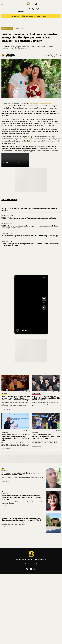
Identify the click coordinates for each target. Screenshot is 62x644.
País (3, 469)
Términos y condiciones (34, 564)
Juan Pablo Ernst (36, 408)
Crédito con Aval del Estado (20, 16)
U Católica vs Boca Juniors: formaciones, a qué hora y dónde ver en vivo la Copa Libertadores (46, 436)
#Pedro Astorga (19, 28)
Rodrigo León (5, 506)
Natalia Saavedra (6, 448)
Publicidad (24, 564)
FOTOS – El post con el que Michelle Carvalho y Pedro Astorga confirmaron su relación (29, 209)
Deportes (35, 432)
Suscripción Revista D (23, 9)
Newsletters (20, 11)
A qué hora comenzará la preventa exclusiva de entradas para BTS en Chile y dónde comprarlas (46, 398)
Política (4, 394)
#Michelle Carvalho (7, 28)
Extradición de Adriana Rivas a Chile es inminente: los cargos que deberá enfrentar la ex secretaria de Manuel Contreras (21, 497)
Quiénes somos (21, 559)
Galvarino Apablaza (35, 16)
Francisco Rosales (6, 410)
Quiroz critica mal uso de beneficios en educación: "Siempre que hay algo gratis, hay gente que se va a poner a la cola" (16, 437)
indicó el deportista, (29, 139)
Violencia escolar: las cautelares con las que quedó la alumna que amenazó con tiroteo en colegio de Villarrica (22, 519)
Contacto (30, 559)
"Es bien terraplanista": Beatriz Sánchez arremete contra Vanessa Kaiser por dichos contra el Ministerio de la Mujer (16, 398)
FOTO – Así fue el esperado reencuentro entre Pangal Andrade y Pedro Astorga (30, 236)
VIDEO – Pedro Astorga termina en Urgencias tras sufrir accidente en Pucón (29, 218)
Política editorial (40, 559)
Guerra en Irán (46, 16)
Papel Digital (36, 9)
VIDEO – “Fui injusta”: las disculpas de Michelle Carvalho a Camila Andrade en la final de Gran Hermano (30, 244)
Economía (5, 432)
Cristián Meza (10, 54)
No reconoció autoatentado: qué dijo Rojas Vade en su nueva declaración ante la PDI (21, 474)
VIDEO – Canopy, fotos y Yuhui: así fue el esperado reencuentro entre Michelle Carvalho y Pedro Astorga (30, 227)
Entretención (6, 24)
